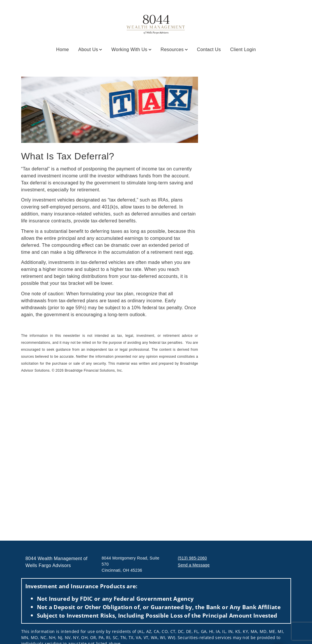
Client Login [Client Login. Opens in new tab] (243, 50)
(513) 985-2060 (192, 558)
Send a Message (194, 565)
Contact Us (209, 50)
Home (63, 50)
